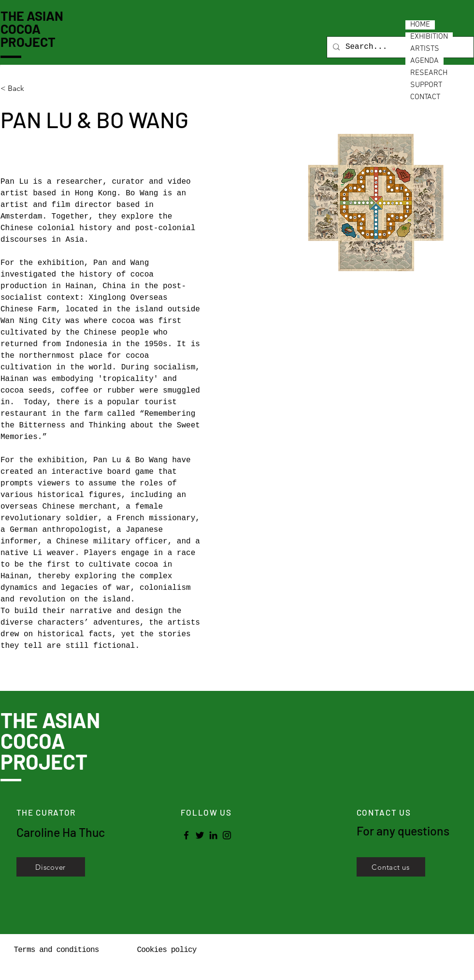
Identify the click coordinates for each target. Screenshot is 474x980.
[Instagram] (227, 835)
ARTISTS (425, 49)
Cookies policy (166, 950)
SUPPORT (426, 85)
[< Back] (20, 89)
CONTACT (425, 97)
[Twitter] (200, 835)
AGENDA (424, 61)
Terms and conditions (56, 950)
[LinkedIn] (213, 835)
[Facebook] (186, 835)
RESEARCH (429, 73)
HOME (420, 25)
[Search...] (399, 47)
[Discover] (51, 867)
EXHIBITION (429, 37)
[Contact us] (391, 867)
